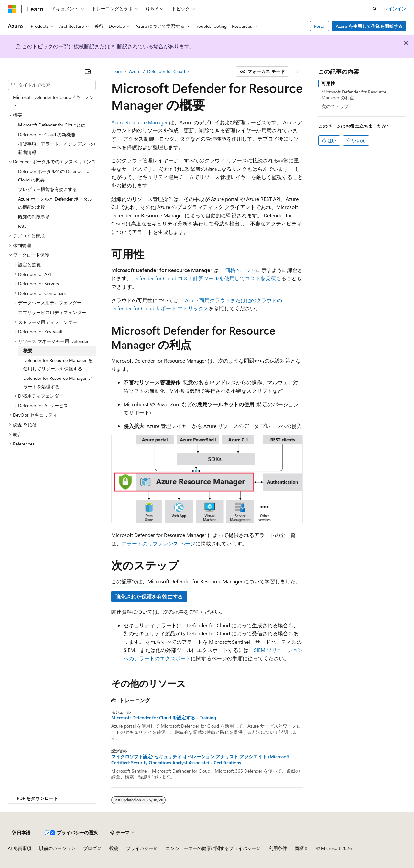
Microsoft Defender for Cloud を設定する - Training (164, 718)
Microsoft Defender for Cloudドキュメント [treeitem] (53, 101)
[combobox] (52, 85)
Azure (135, 71)
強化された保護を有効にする (149, 596)
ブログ (90, 848)
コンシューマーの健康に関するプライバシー (211, 848)
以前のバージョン (57, 848)
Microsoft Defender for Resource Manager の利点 (354, 95)
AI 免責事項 (20, 848)
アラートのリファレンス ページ (158, 543)
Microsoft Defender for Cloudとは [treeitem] (52, 125)
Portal (320, 26)
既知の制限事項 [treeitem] (34, 217)
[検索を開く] (375, 9)
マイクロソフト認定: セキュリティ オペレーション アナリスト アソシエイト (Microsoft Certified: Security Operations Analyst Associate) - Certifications (200, 760)
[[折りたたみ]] (88, 71)
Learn (117, 71)
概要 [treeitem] (28, 351)
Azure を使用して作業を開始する (369, 26)
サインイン (395, 9)
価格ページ (238, 270)
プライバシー (140, 848)
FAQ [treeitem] (22, 226)
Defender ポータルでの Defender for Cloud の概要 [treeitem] (54, 176)
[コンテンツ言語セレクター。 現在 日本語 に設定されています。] (21, 833)
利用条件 (278, 848)
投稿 (114, 848)
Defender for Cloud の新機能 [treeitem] (47, 134)
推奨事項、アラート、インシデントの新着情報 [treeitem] (57, 148)
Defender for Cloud (166, 71)
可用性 (328, 83)
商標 (299, 848)
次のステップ (335, 106)
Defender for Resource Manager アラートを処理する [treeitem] (58, 382)
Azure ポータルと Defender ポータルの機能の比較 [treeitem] (55, 203)
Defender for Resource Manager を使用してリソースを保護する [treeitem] (58, 364)
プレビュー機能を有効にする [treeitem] (48, 189)
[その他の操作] (297, 71)
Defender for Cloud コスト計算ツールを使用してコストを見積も (207, 278)
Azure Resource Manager (140, 122)
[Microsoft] (12, 9)
